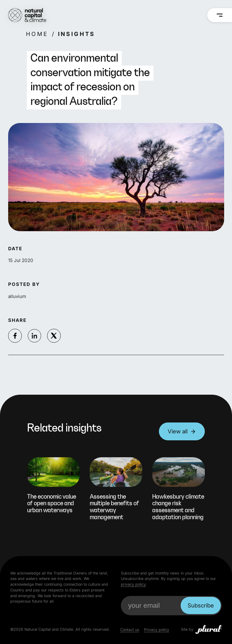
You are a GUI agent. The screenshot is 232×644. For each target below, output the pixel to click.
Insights (77, 34)
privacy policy (133, 584)
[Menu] (220, 15)
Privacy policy (157, 630)
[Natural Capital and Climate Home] (27, 15)
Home (37, 34)
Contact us (130, 630)
